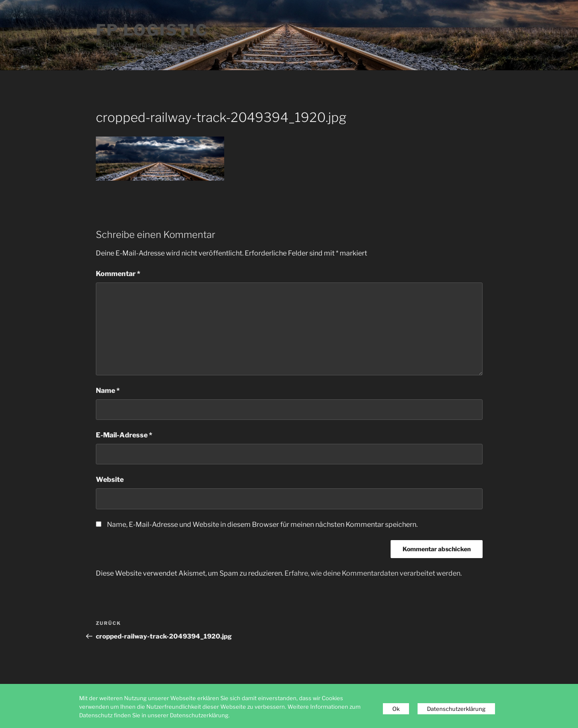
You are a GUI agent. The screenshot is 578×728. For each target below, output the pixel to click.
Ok (396, 709)
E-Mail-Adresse (124, 435)
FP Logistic (152, 30)
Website (110, 480)
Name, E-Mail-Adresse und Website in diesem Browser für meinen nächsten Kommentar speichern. (262, 524)
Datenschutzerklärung (456, 709)
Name (108, 391)
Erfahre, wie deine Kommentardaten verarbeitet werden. (373, 573)
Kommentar (118, 274)
